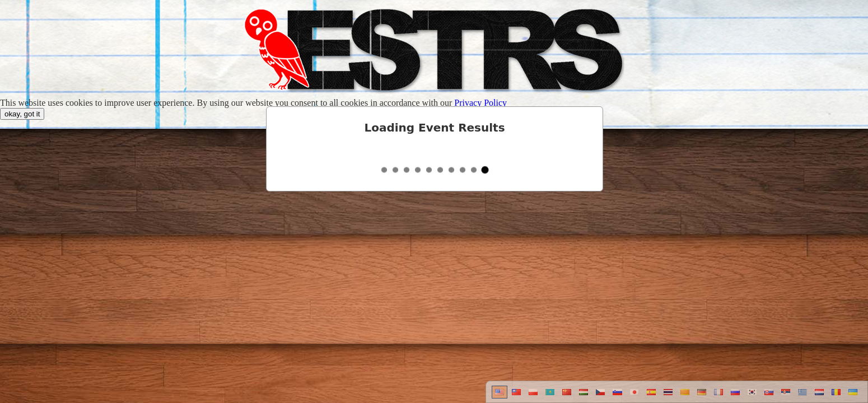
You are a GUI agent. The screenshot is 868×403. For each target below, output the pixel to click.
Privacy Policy (480, 103)
